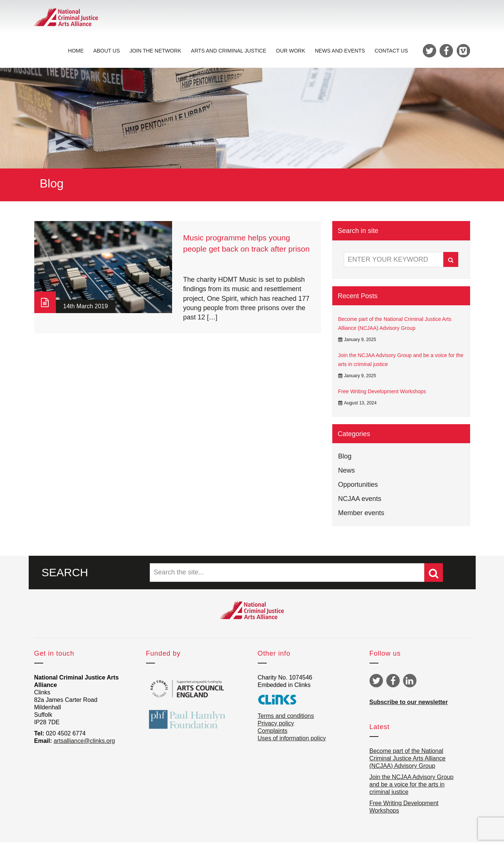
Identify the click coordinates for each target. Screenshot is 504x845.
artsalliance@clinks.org (84, 743)
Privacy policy (276, 726)
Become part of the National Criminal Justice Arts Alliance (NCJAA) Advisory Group (395, 326)
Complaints (273, 733)
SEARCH (65, 575)
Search (451, 262)
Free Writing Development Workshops (382, 394)
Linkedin (410, 683)
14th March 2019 (86, 309)
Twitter (376, 683)
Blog (345, 458)
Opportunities (358, 487)
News (347, 473)
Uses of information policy (292, 741)
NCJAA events (360, 501)
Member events (361, 515)
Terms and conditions (286, 718)
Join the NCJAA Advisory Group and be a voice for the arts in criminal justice (401, 362)
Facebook (393, 683)
